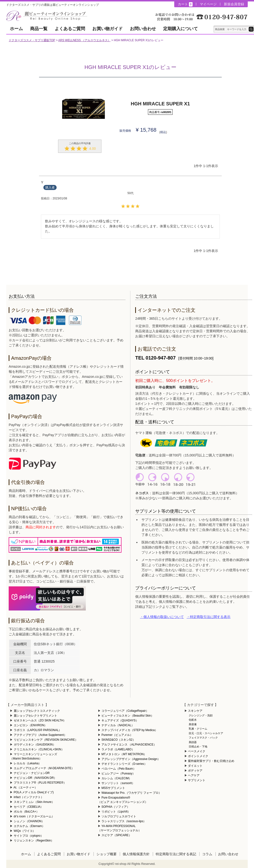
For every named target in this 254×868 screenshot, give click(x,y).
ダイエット (195, 766)
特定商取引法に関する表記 (176, 854)
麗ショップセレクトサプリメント (35, 716)
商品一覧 (39, 29)
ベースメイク (197, 751)
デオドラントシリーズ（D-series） (124, 764)
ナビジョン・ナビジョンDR (32, 773)
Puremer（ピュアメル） (117, 735)
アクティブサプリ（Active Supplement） (40, 735)
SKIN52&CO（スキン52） (118, 740)
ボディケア (195, 771)
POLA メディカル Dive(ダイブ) (34, 792)
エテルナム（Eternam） (29, 826)
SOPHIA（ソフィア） (116, 807)
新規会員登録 (234, 4)
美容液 (193, 724)
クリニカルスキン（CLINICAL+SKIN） (39, 749)
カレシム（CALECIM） (117, 778)
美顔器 (193, 742)
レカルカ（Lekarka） (28, 763)
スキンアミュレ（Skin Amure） (34, 802)
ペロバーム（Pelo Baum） (119, 769)
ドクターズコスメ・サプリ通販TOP (32, 40)
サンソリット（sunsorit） (118, 783)
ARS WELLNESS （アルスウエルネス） (84, 40)
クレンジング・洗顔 (201, 715)
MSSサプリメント (113, 788)
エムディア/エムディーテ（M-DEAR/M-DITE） (44, 768)
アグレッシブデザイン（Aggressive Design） (131, 759)
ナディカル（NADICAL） (118, 725)
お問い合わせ (143, 29)
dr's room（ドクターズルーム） (34, 816)
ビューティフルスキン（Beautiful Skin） (128, 716)
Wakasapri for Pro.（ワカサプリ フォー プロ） (132, 793)
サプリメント (197, 780)
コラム (207, 854)
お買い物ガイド (107, 29)
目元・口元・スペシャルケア (206, 733)
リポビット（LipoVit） (116, 812)
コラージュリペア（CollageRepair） (125, 711)
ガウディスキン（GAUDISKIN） (35, 745)
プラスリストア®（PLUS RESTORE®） (40, 783)
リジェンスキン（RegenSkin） (34, 841)
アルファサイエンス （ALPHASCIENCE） (129, 745)
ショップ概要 (107, 854)
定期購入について (180, 29)
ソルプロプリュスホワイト (119, 816)
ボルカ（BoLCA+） (26, 812)
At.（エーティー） (25, 787)
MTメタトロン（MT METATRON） (124, 754)
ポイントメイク (198, 756)
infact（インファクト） (29, 797)
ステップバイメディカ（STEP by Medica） (130, 730)
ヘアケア (194, 775)
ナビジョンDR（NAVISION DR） (35, 778)
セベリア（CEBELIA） (29, 807)
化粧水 (193, 720)
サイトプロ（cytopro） (29, 836)
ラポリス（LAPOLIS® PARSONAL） (38, 730)
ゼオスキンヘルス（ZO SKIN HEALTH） (40, 720)
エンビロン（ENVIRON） (30, 725)
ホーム (16, 29)
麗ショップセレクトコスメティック (37, 711)
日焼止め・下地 (198, 746)
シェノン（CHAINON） (29, 821)
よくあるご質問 (70, 29)
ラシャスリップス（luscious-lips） (124, 821)
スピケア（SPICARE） (117, 835)
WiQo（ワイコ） (25, 831)
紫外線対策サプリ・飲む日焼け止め (211, 761)
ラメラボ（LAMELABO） (118, 749)
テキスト (251, 29)
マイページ (208, 4)
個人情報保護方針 (136, 854)
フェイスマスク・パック (203, 738)
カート (185, 4)
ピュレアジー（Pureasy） (118, 773)
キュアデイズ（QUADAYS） (120, 720)
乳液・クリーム (198, 729)
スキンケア (195, 711)
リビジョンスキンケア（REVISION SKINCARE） (46, 740)
